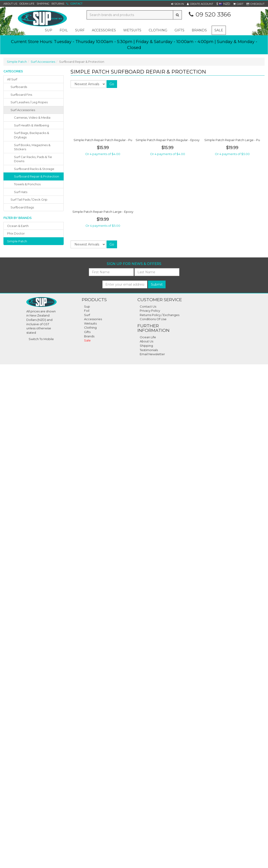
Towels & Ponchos (27, 184)
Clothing (90, 328)
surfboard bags (22, 207)
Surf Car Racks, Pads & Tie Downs (33, 159)
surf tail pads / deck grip (29, 199)
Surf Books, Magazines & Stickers (32, 147)
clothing (158, 30)
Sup (87, 306)
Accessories (93, 319)
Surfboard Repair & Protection (37, 176)
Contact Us (148, 306)
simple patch (17, 241)
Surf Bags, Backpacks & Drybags (31, 135)
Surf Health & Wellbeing (31, 125)
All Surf (12, 79)
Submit (157, 284)
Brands (199, 30)
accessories (104, 30)
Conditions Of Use (153, 319)
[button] (178, 4)
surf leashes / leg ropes (29, 102)
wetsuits (132, 30)
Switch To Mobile (41, 339)
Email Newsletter (152, 354)
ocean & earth (18, 226)
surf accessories (23, 110)
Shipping (43, 4)
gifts (179, 30)
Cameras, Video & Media (32, 117)
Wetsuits (90, 323)
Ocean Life (27, 4)
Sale (219, 30)
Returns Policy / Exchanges (160, 315)
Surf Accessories (43, 62)
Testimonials (149, 350)
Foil (87, 311)
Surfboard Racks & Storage (34, 169)
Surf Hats (21, 192)
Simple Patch (17, 62)
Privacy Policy (150, 311)
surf (80, 30)
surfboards (19, 87)
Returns (58, 4)
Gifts (87, 332)
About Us (10, 4)
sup (49, 30)
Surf (87, 315)
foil (64, 30)
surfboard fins (21, 95)
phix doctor (16, 233)
